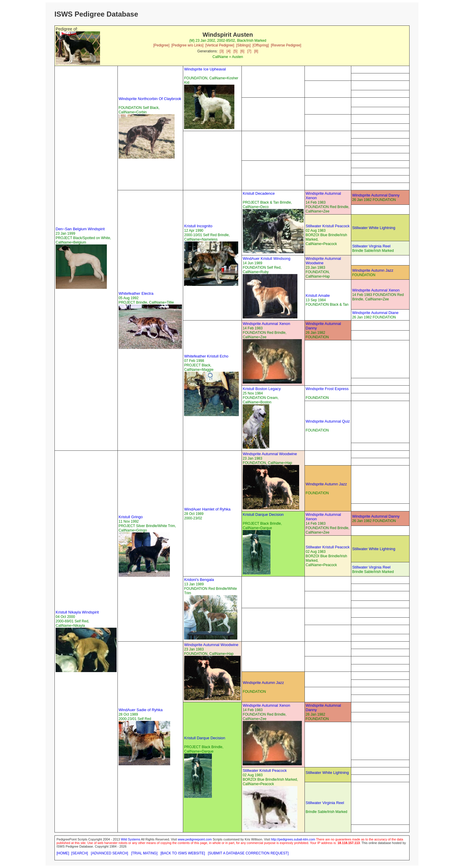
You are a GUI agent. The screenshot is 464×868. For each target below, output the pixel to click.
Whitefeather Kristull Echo (206, 356)
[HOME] (63, 853)
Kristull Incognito (198, 226)
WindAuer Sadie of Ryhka (141, 710)
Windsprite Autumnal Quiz (328, 421)
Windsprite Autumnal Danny (376, 195)
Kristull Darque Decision (263, 514)
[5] (235, 51)
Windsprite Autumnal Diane (375, 313)
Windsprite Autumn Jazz (373, 270)
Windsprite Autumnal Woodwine (323, 261)
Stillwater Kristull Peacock (328, 226)
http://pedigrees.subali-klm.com (293, 839)
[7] (249, 51)
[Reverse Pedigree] (286, 45)
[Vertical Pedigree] (220, 45)
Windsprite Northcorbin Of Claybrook (150, 99)
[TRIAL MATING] (144, 853)
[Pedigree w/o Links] (187, 45)
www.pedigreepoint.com (195, 839)
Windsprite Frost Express (327, 389)
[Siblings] (243, 45)
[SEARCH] (79, 853)
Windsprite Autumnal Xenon (376, 290)
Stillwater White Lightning (374, 228)
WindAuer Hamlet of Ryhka (207, 509)
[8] (256, 51)
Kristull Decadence (259, 193)
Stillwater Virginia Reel (371, 246)
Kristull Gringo (131, 517)
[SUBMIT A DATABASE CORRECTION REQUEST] (248, 853)
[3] (221, 51)
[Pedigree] (161, 45)
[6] (242, 51)
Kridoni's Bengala (199, 580)
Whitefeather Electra (136, 293)
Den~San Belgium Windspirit (80, 229)
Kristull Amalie (318, 295)
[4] (229, 51)
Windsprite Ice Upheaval (205, 69)
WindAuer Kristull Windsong (266, 259)
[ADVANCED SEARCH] (109, 853)
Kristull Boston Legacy (262, 389)
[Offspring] (261, 45)
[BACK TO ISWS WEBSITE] (183, 853)
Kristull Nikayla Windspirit (77, 612)
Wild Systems (130, 839)
